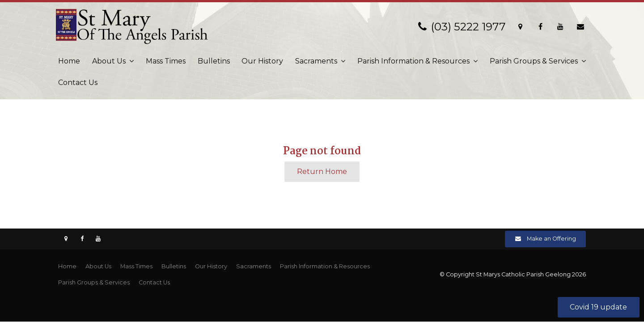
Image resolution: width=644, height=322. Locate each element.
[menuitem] (67, 267)
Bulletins (214, 61)
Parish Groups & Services (534, 61)
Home (69, 61)
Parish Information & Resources (413, 61)
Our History (262, 61)
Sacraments (316, 61)
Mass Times (166, 61)
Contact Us (78, 83)
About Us (109, 61)
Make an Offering (551, 239)
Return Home (322, 172)
